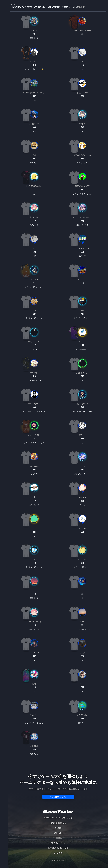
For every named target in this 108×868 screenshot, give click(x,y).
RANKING (4, 41)
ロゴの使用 (58, 853)
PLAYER (4, 24)
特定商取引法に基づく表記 (58, 848)
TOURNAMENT (4, 15)
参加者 (81, 7)
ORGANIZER (4, 32)
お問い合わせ (58, 833)
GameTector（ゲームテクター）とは (58, 818)
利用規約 (58, 838)
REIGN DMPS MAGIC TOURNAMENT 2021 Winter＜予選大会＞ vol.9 (48, 6)
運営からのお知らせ (58, 823)
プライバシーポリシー (58, 843)
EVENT (4, 50)
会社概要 (58, 828)
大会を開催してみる (58, 797)
